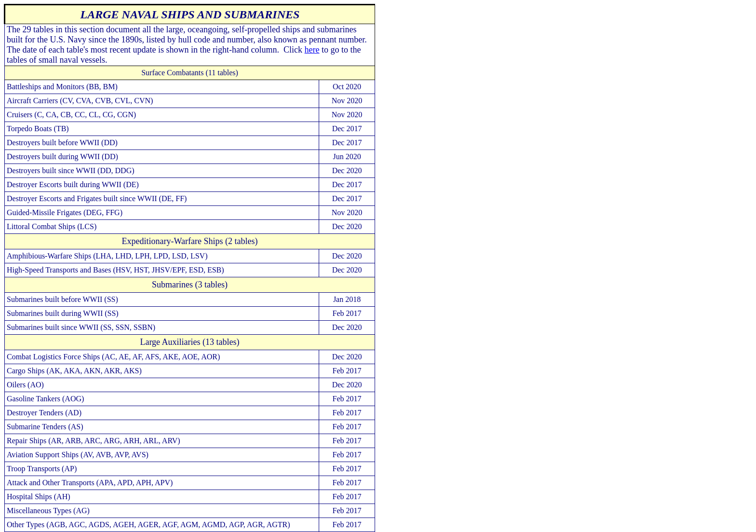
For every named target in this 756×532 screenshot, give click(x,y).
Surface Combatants (172, 73)
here (312, 50)
